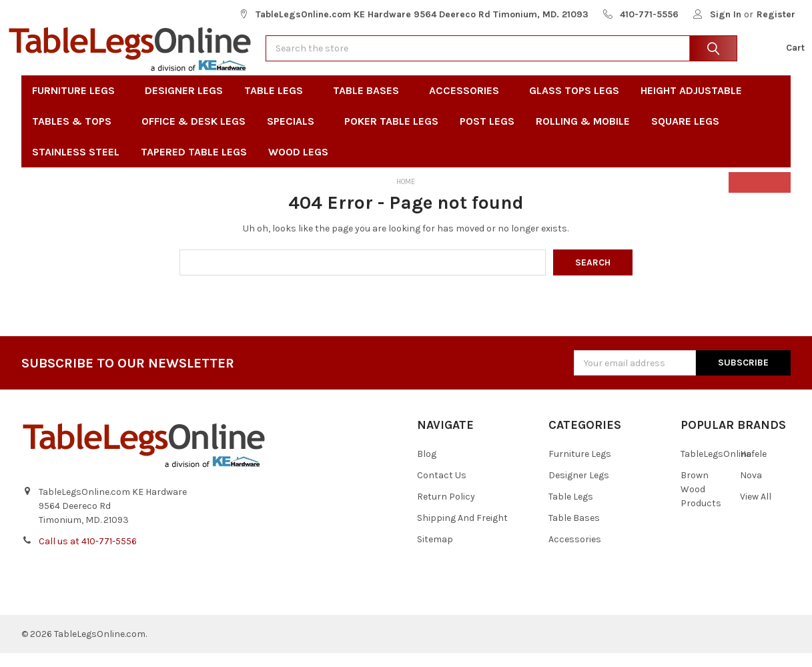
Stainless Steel (76, 166)
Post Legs (487, 135)
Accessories (468, 104)
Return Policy (446, 511)
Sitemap (435, 553)
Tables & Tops (76, 135)
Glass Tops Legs (574, 104)
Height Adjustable (691, 104)
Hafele (753, 468)
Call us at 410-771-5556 (88, 555)
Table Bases (370, 104)
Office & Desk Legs (193, 135)
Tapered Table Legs (194, 166)
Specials (295, 135)
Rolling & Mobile (583, 135)
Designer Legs (184, 104)
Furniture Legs (78, 104)
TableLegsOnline (716, 468)
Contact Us (442, 489)
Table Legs (278, 104)
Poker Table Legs (391, 135)
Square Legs (685, 135)
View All (756, 511)
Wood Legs (303, 166)
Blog (427, 468)
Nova (751, 489)
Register (776, 14)
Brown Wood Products (701, 503)
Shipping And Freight (462, 532)
